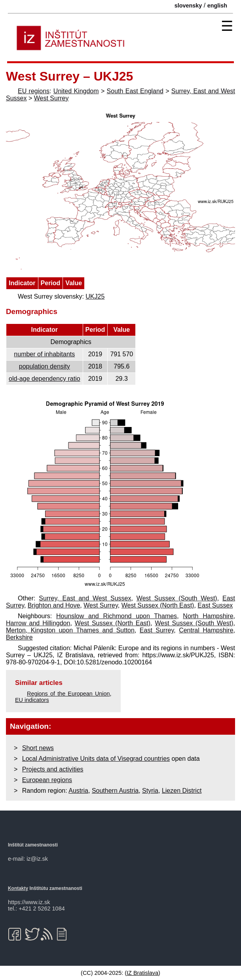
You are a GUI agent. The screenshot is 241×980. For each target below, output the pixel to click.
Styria (150, 791)
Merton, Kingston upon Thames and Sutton (70, 630)
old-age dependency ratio (45, 379)
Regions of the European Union (68, 694)
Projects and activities (53, 769)
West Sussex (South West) (177, 598)
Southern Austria (115, 791)
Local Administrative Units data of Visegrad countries (96, 759)
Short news (38, 748)
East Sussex (215, 605)
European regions (47, 780)
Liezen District (182, 791)
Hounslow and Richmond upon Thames (117, 616)
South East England (135, 91)
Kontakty (18, 888)
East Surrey (157, 630)
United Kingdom (76, 91)
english (217, 6)
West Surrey (51, 98)
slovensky (188, 6)
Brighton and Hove (54, 605)
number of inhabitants (44, 354)
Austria (78, 791)
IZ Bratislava (142, 973)
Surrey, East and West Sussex (85, 598)
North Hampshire (208, 616)
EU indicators (32, 700)
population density (45, 366)
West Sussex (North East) (158, 605)
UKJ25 (95, 296)
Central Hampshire (206, 630)
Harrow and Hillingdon (38, 623)
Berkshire (19, 637)
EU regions (34, 91)
